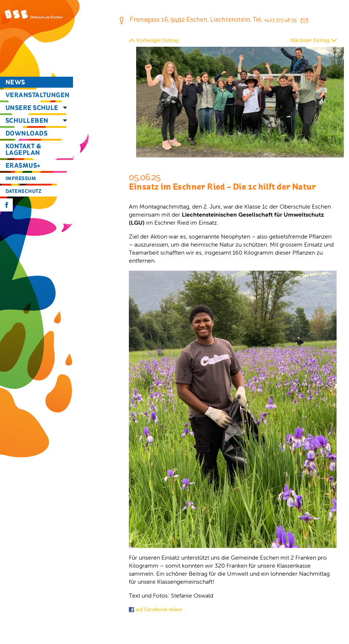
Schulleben (27, 120)
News (15, 82)
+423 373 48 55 (280, 20)
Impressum (21, 178)
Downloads (26, 133)
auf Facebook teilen (155, 609)
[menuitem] (37, 82)
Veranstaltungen (38, 95)
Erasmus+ (23, 165)
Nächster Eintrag (310, 40)
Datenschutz (24, 191)
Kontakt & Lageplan (23, 149)
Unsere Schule (32, 108)
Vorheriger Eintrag (157, 40)
